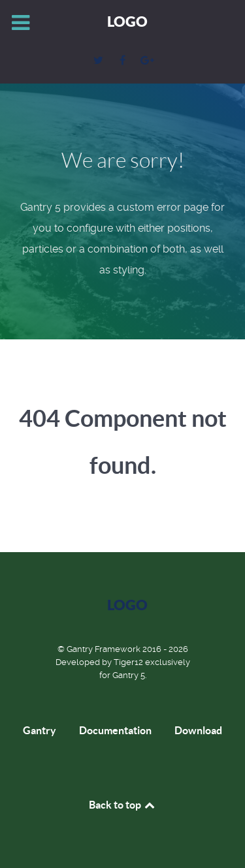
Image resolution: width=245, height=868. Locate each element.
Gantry (40, 730)
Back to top (123, 805)
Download (198, 730)
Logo (127, 21)
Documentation (115, 730)
